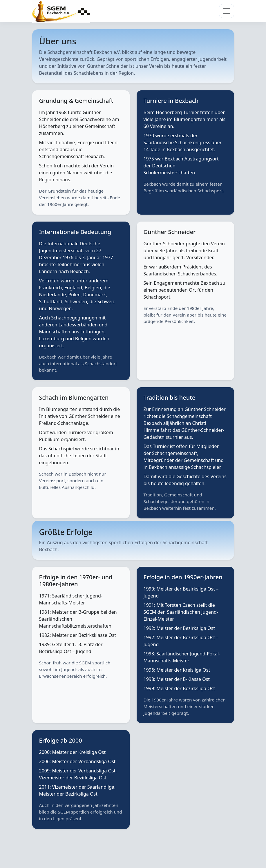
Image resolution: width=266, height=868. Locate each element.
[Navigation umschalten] (227, 11)
